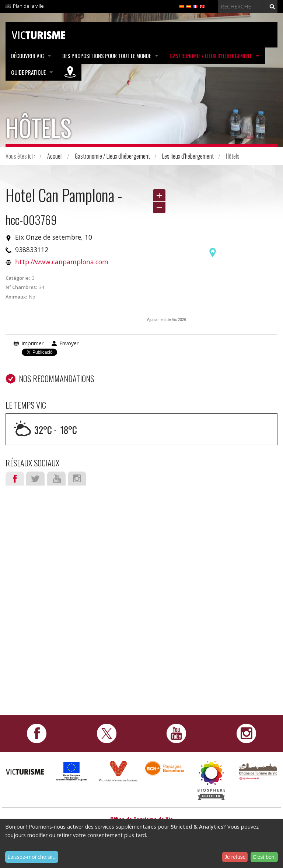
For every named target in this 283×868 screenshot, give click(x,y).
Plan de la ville (28, 6)
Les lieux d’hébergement (188, 156)
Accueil (55, 156)
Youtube (56, 479)
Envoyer (69, 343)
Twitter (35, 479)
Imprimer (32, 343)
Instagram (77, 479)
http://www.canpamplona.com (62, 262)
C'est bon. (264, 857)
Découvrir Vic (27, 56)
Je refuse (235, 857)
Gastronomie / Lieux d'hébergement (211, 56)
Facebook (15, 479)
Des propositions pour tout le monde (107, 56)
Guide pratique (28, 72)
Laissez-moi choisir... (32, 857)
